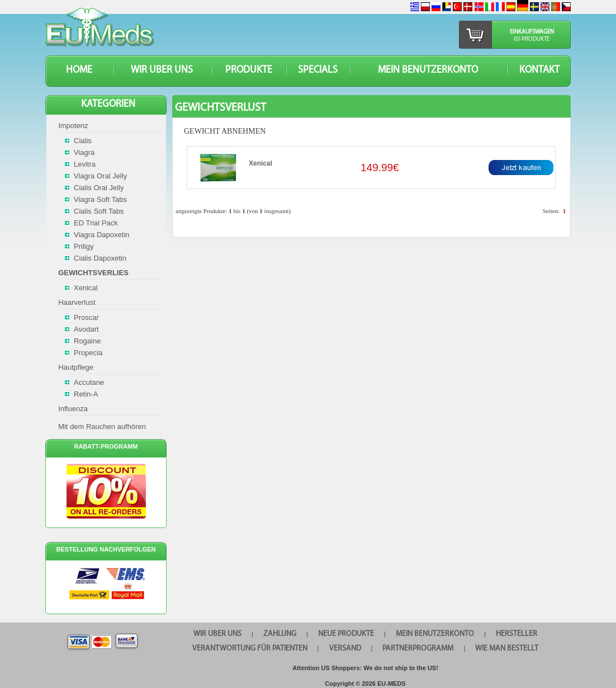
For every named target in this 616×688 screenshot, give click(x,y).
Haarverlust (77, 302)
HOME (79, 70)
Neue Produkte (346, 634)
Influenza (73, 409)
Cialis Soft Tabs (99, 211)
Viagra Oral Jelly (100, 176)
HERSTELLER (517, 634)
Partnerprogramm (418, 649)
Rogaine (87, 341)
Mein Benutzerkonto (428, 70)
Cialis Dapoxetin (100, 258)
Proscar (86, 317)
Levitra (85, 164)
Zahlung (280, 634)
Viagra (84, 152)
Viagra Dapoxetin (102, 235)
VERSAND (345, 649)
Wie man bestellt (507, 649)
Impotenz (73, 126)
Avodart (86, 329)
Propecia (88, 353)
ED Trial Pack (96, 223)
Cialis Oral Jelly (99, 188)
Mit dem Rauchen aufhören (102, 427)
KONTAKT (539, 70)
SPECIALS (318, 70)
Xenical (260, 163)
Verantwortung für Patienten (250, 649)
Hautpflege (76, 367)
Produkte (249, 70)
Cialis (83, 141)
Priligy (84, 246)
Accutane (89, 382)
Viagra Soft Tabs (100, 199)
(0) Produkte (532, 39)
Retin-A (86, 394)
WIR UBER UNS (162, 70)
